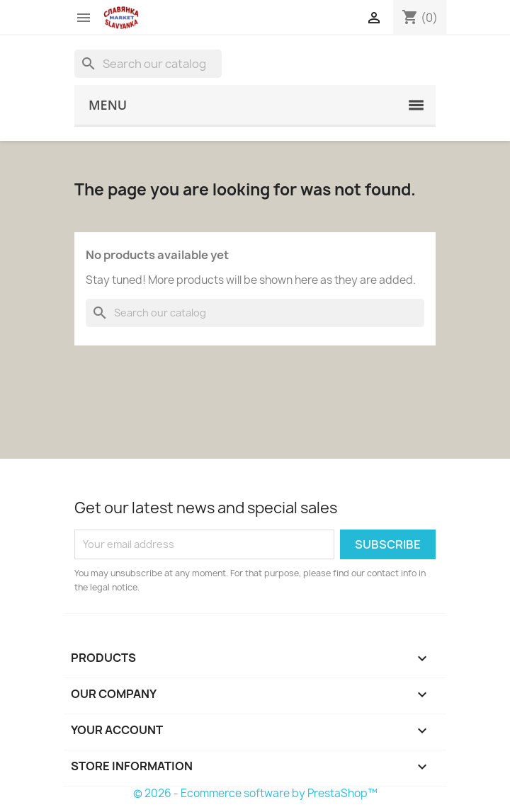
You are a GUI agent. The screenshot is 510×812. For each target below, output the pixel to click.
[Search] (148, 64)
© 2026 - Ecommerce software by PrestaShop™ (255, 793)
